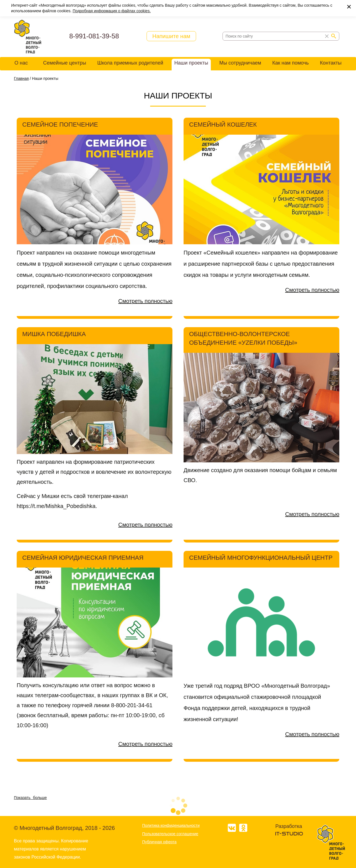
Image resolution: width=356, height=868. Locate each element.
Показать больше (30, 798)
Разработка (289, 826)
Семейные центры (65, 63)
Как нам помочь (291, 63)
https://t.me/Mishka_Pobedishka (56, 506)
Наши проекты (191, 63)
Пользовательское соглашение (170, 834)
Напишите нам (171, 36)
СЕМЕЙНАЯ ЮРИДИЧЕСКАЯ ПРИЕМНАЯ (83, 558)
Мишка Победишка (54, 334)
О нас (21, 63)
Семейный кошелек (223, 124)
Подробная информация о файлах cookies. (112, 11)
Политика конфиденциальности (171, 825)
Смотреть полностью (145, 301)
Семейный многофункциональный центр (261, 558)
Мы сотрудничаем (240, 63)
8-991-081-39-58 (94, 36)
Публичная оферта (159, 842)
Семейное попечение (60, 124)
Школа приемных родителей (130, 63)
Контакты (331, 63)
